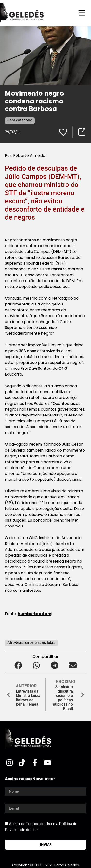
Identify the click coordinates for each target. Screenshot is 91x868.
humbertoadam (35, 614)
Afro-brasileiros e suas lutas (31, 642)
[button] (18, 665)
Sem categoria (20, 120)
